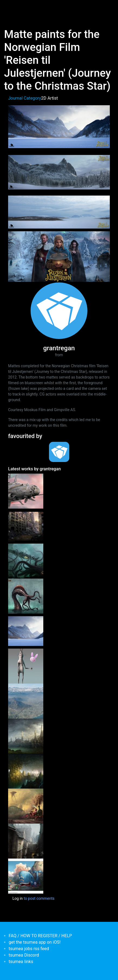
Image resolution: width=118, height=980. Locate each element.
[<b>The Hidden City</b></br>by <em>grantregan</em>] (26, 771)
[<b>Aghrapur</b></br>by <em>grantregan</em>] (26, 736)
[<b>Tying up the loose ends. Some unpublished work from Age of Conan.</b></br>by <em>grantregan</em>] (26, 596)
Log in (18, 898)
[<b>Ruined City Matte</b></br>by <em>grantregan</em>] (26, 526)
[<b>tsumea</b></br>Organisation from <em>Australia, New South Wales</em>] (59, 452)
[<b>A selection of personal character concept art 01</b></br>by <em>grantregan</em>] (26, 666)
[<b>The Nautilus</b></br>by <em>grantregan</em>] (26, 561)
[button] (59, 126)
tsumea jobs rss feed (29, 949)
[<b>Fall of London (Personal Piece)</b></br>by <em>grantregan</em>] (26, 806)
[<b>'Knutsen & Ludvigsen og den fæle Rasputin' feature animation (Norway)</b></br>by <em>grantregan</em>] (26, 876)
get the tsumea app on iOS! (35, 942)
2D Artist (50, 98)
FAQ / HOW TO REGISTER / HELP (40, 936)
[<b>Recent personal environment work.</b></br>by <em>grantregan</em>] (26, 841)
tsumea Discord (24, 955)
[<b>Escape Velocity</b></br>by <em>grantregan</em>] (26, 491)
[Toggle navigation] (12, 8)
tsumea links (21, 962)
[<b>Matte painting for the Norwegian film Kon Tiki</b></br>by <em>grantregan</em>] (26, 701)
